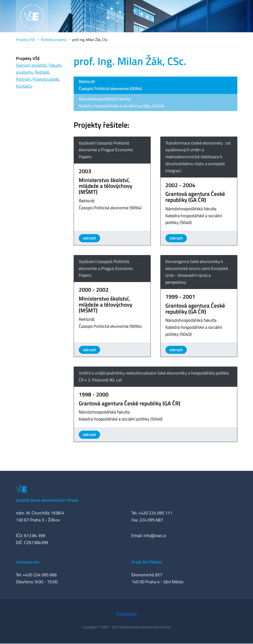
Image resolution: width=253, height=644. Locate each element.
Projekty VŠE (26, 40)
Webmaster (126, 614)
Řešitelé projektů (54, 40)
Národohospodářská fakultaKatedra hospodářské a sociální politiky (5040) (121, 102)
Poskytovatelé (46, 79)
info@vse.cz (155, 536)
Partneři (23, 79)
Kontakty (24, 86)
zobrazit (89, 238)
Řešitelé (42, 72)
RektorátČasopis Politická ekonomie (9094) (110, 85)
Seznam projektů (31, 65)
